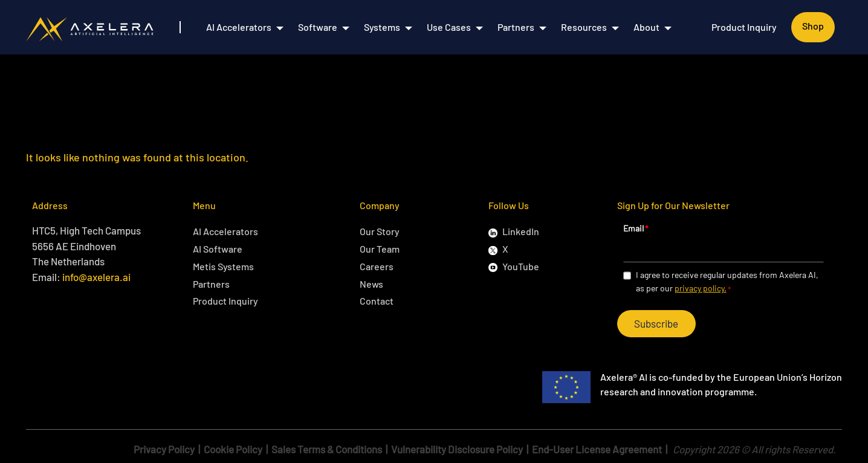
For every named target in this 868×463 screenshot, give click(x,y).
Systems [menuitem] (382, 27)
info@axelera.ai (96, 277)
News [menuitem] (371, 284)
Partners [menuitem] (516, 27)
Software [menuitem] (318, 27)
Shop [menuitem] (813, 26)
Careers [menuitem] (377, 266)
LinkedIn (521, 231)
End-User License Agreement (597, 449)
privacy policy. (701, 288)
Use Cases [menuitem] (449, 27)
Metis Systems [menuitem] (223, 266)
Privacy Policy (164, 449)
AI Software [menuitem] (218, 249)
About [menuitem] (646, 27)
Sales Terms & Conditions (327, 449)
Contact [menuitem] (377, 301)
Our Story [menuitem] (380, 231)
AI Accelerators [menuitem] (239, 27)
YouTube (521, 266)
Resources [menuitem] (584, 27)
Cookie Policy (233, 449)
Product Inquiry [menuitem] (744, 27)
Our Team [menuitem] (380, 249)
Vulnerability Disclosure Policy (457, 449)
